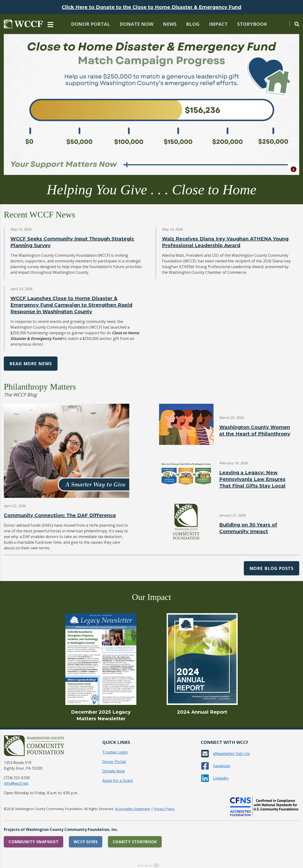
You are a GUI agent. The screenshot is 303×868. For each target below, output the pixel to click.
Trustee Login (115, 752)
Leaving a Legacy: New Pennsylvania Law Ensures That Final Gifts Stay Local (252, 479)
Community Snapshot (33, 842)
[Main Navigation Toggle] (50, 24)
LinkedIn (221, 778)
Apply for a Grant (118, 781)
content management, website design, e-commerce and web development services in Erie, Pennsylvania (151, 865)
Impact (218, 24)
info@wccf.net (16, 783)
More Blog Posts (272, 568)
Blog (193, 24)
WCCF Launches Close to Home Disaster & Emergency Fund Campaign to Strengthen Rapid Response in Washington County (71, 305)
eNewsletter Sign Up (231, 754)
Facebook (222, 766)
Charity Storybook (135, 842)
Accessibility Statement (132, 809)
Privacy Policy (164, 809)
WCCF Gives (86, 842)
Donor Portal (91, 24)
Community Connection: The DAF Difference (60, 515)
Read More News (31, 364)
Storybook (252, 24)
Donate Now (136, 24)
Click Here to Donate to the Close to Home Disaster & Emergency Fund (151, 7)
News (170, 24)
